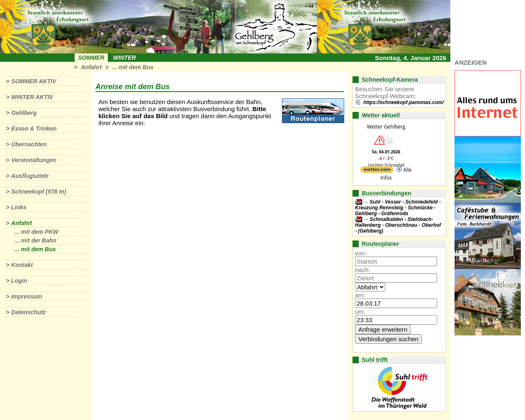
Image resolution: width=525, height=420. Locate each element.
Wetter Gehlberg (386, 127)
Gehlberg (24, 113)
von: (361, 253)
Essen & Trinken (34, 129)
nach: (363, 270)
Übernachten (29, 144)
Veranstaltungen (34, 160)
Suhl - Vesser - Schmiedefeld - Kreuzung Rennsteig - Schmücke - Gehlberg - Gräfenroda (398, 208)
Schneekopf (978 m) (39, 192)
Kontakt (22, 265)
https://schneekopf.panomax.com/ (403, 102)
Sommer (91, 58)
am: (360, 295)
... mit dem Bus (133, 67)
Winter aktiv (32, 97)
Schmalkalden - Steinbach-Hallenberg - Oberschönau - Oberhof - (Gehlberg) (398, 225)
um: (360, 312)
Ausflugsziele (30, 176)
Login (19, 281)
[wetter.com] (377, 171)
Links (19, 207)
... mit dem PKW (36, 232)
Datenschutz (28, 312)
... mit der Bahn (35, 240)
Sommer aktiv (34, 81)
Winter (124, 58)
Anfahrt (91, 67)
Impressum (27, 296)
